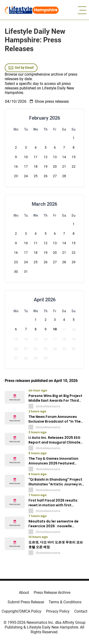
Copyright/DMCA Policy (21, 611)
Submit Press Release (26, 602)
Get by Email (21, 68)
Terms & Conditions (65, 602)
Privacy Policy (58, 611)
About (24, 593)
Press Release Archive (52, 593)
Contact (81, 611)
